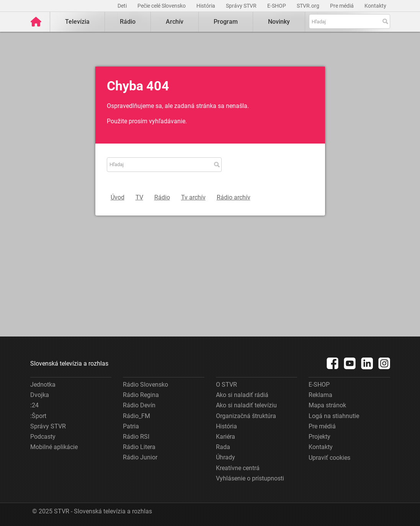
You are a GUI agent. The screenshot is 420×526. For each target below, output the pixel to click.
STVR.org (309, 6)
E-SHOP (277, 6)
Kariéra (226, 437)
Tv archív (193, 197)
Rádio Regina (141, 395)
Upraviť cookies (329, 458)
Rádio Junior (140, 457)
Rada (223, 447)
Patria (131, 426)
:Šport (38, 416)
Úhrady (226, 457)
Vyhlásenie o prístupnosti (250, 478)
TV (139, 197)
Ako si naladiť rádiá (242, 395)
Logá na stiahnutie (334, 416)
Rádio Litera (139, 447)
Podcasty (43, 437)
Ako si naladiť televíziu (246, 405)
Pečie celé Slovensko (162, 6)
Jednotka (43, 385)
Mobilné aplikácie (54, 447)
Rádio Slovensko (145, 385)
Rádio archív (234, 197)
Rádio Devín (139, 405)
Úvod (118, 197)
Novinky (279, 22)
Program (226, 22)
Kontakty (375, 6)
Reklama (320, 395)
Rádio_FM (136, 416)
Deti (123, 6)
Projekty (319, 437)
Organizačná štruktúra (246, 416)
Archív (175, 22)
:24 (34, 405)
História (206, 6)
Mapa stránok (327, 405)
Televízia (77, 22)
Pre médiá (342, 6)
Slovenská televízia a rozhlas (69, 363)
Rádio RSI (136, 437)
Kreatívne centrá (238, 468)
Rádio (128, 22)
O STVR (226, 385)
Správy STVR (242, 6)
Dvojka (40, 395)
